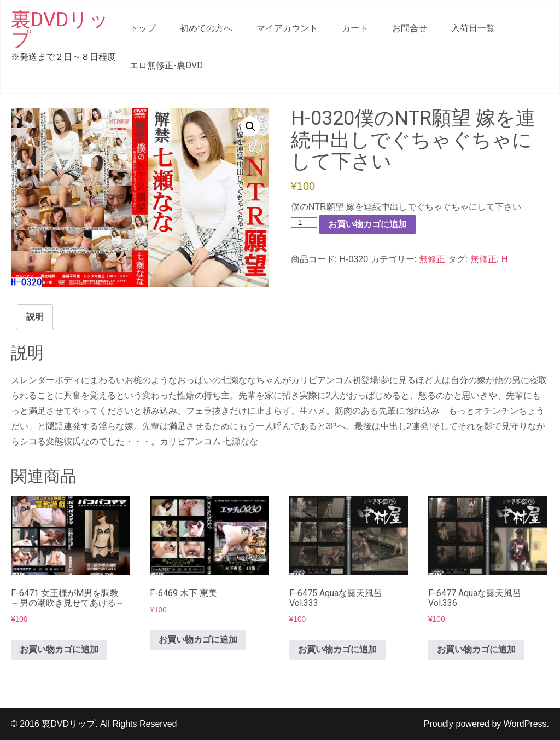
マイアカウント (287, 28)
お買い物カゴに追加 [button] (59, 649)
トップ (143, 28)
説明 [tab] (35, 317)
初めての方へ (206, 28)
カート (355, 28)
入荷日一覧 (473, 28)
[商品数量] (304, 222)
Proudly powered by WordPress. (486, 724)
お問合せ (410, 28)
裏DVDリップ (60, 30)
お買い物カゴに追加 (367, 224)
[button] (250, 126)
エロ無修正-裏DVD (166, 65)
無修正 (432, 259)
